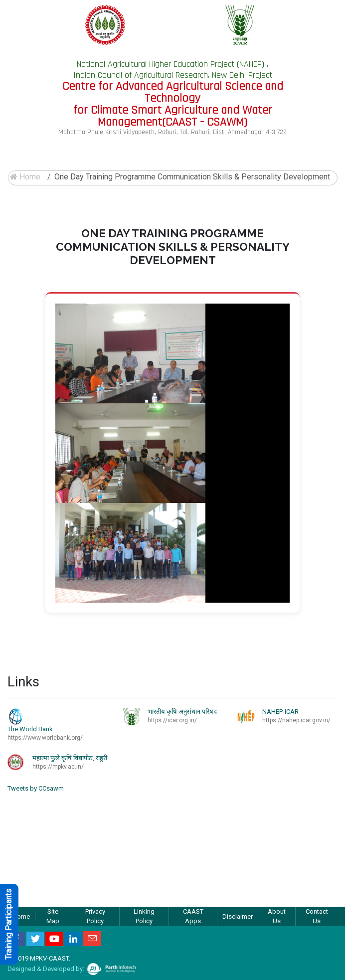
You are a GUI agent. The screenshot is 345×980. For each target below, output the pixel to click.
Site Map (53, 916)
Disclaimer (238, 916)
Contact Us (317, 916)
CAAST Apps (193, 916)
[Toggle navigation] (324, 154)
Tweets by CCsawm (36, 788)
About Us (277, 916)
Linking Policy (144, 916)
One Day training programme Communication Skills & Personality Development (192, 177)
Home (25, 177)
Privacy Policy (95, 916)
